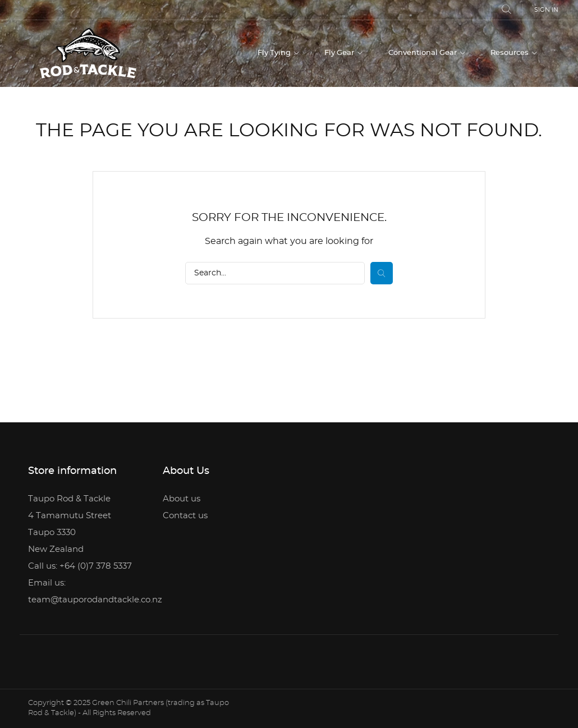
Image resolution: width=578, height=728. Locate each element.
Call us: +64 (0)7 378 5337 (80, 566)
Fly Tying (275, 53)
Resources (510, 53)
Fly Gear (340, 53)
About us (182, 499)
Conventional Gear (423, 53)
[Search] (275, 273)
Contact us (185, 516)
